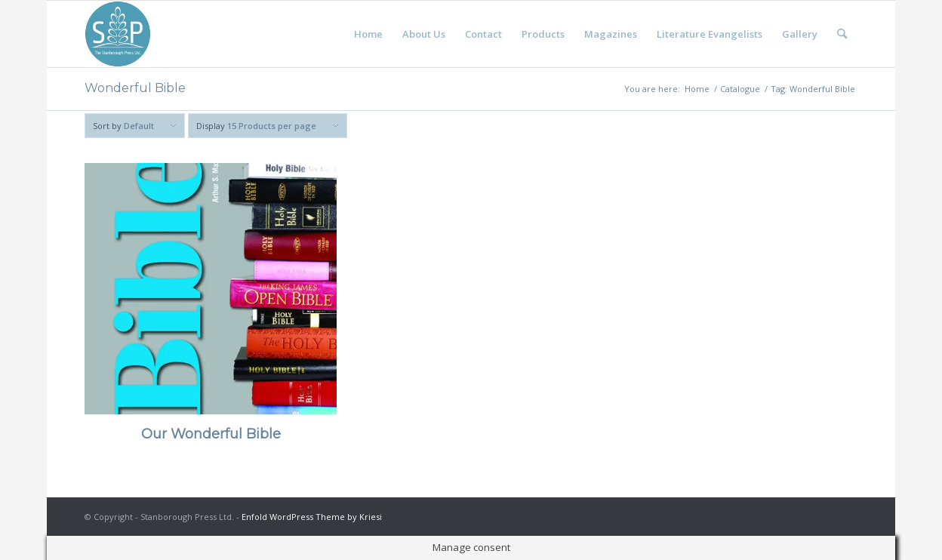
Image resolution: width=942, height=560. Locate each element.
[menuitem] (368, 34)
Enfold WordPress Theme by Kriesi (312, 517)
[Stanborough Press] (118, 34)
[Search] (842, 34)
